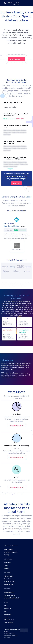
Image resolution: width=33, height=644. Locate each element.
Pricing (7, 555)
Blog (6, 606)
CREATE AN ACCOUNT (17, 59)
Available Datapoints (11, 552)
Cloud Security (9, 585)
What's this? (20, 119)
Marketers (7, 563)
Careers (7, 617)
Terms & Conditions (10, 629)
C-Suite (7, 568)
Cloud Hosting (9, 576)
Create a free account (16, 426)
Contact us (8, 609)
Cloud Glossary (9, 620)
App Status (8, 614)
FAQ (6, 611)
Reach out (16, 183)
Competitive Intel (10, 595)
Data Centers (8, 579)
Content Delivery (10, 582)
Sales (6, 566)
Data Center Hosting (12, 226)
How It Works (8, 549)
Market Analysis (9, 592)
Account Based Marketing (12, 598)
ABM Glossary (9, 623)
